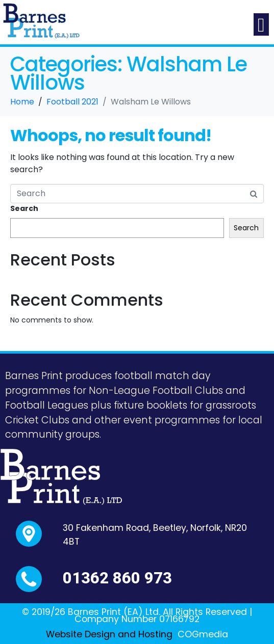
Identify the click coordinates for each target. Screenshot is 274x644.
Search (24, 208)
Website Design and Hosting (109, 634)
